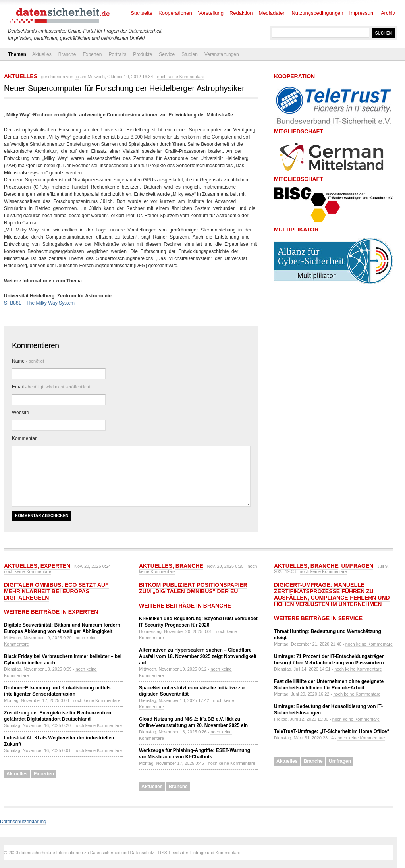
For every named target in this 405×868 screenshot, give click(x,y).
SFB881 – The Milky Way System (39, 303)
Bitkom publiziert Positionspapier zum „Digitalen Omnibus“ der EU (193, 588)
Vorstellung (211, 13)
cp (77, 77)
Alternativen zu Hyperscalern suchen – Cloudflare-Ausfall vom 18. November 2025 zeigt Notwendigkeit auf (198, 656)
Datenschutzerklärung (23, 822)
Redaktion (241, 13)
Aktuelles (42, 54)
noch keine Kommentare (180, 77)
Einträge (198, 853)
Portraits (117, 54)
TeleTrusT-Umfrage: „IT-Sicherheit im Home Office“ (332, 731)
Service (167, 54)
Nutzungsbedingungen (317, 13)
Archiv (388, 13)
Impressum (362, 13)
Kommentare (228, 853)
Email (52, 387)
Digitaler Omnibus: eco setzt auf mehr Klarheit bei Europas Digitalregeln (56, 591)
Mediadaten (272, 13)
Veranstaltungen (222, 54)
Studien (190, 54)
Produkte (143, 54)
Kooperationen (175, 13)
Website (20, 413)
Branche (67, 54)
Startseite (142, 13)
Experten (92, 54)
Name (28, 361)
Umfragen (358, 566)
